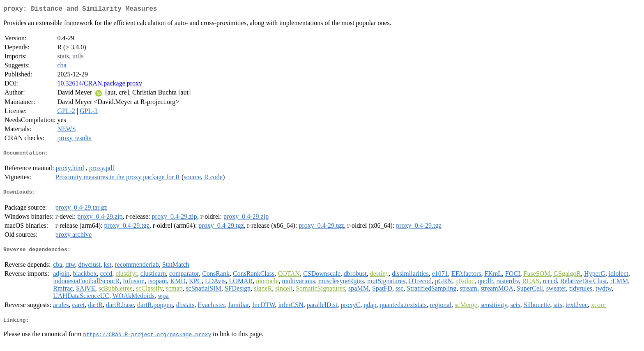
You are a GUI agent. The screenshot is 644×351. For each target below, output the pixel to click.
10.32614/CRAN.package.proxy (100, 85)
